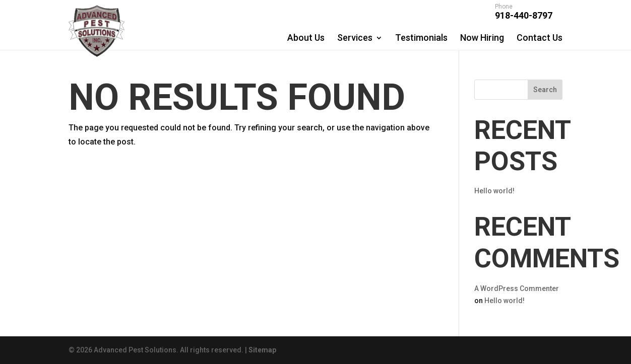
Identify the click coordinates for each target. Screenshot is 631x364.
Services (355, 38)
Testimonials (421, 38)
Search (545, 90)
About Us (306, 38)
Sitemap (262, 350)
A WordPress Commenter (517, 288)
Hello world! (494, 191)
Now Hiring (482, 38)
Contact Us (540, 38)
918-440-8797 (524, 13)
